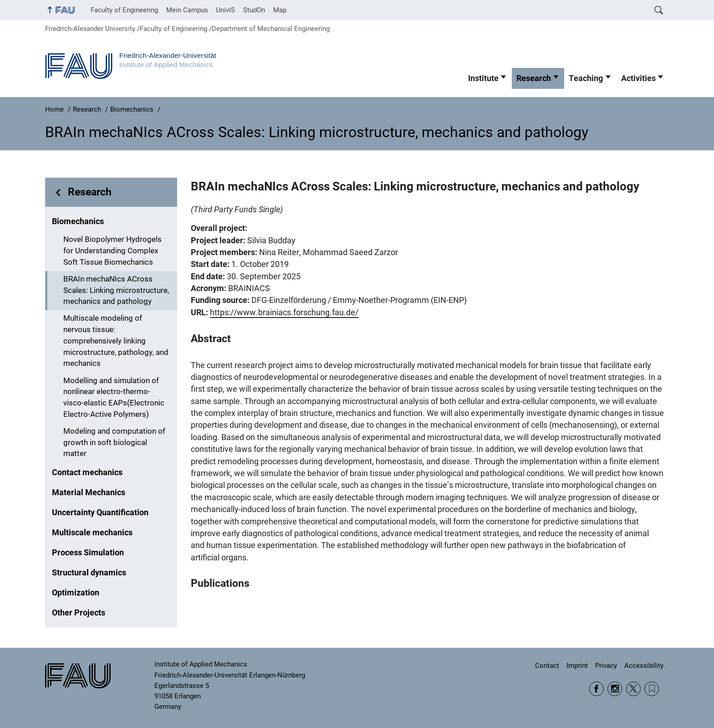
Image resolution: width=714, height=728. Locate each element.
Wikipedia (652, 689)
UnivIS (225, 10)
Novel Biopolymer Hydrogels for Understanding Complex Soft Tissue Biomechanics (112, 251)
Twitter (633, 689)
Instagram (615, 689)
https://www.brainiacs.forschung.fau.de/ (284, 313)
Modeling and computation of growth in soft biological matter (114, 443)
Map (280, 10)
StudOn (254, 10)
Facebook (597, 689)
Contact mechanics (87, 472)
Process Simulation (88, 553)
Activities (638, 78)
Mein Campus (187, 10)
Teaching (586, 78)
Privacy (606, 666)
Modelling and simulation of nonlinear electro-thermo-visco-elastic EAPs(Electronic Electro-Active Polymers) (114, 397)
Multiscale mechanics (92, 533)
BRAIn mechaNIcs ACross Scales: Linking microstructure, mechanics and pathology (116, 290)
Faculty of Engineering (124, 10)
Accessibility (644, 666)
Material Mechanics (89, 492)
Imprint (577, 666)
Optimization (76, 593)
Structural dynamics (89, 573)
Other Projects (79, 613)
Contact (547, 666)
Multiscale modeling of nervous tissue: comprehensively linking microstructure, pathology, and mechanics (116, 341)
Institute (483, 78)
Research (534, 78)
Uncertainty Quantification (100, 513)
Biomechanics (78, 221)
